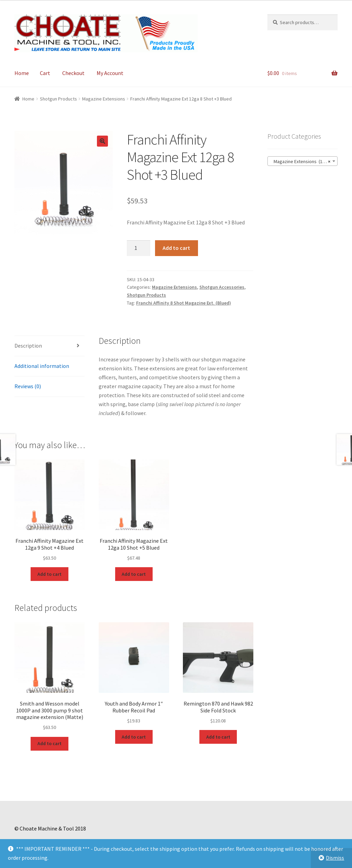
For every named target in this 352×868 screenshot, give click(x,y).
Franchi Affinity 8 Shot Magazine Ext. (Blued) (184, 303)
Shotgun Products (58, 99)
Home (22, 73)
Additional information (42, 366)
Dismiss (335, 858)
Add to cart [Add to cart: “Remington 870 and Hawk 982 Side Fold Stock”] (218, 737)
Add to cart (176, 248)
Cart (45, 73)
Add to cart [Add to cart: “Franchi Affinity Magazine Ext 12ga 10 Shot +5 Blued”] (134, 574)
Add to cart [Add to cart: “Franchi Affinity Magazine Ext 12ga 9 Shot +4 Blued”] (49, 574)
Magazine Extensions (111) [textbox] (300, 161)
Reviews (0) (28, 386)
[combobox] (302, 161)
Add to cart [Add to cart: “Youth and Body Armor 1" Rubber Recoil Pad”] (134, 737)
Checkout (73, 73)
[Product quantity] (139, 248)
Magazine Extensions (104, 99)
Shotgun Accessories (222, 287)
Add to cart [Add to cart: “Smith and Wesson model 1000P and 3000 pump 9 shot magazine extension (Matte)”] (49, 743)
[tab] (49, 346)
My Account (110, 73)
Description (28, 346)
